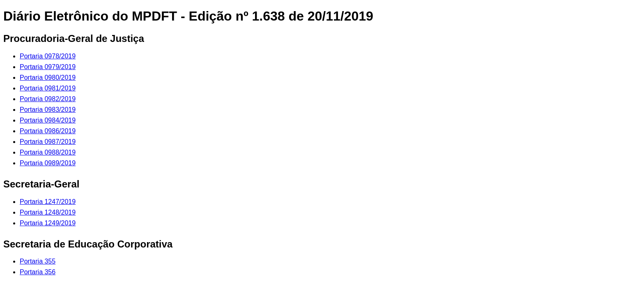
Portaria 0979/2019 (48, 67)
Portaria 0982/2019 (48, 99)
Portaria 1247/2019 (48, 202)
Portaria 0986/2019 (48, 131)
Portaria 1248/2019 (48, 212)
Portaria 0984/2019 (48, 120)
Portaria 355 (38, 261)
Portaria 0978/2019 (48, 56)
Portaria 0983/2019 (48, 110)
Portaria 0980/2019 (48, 77)
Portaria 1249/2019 (48, 223)
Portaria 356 (38, 272)
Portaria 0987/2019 (48, 142)
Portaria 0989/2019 (48, 163)
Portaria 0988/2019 (48, 152)
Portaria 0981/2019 (48, 88)
